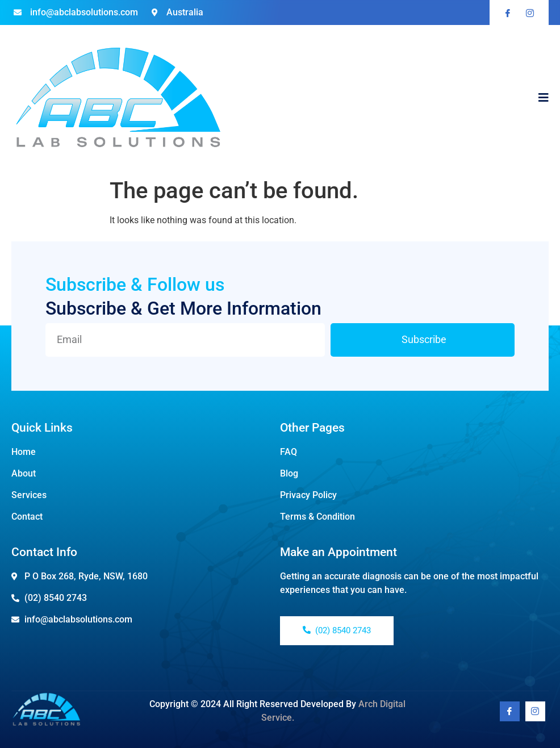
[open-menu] (544, 99)
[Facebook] (510, 711)
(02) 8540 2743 (337, 630)
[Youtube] (535, 711)
